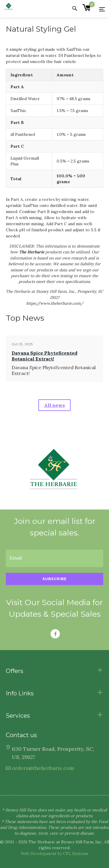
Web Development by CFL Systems (54, 853)
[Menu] (102, 9)
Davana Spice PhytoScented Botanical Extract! (44, 356)
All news (54, 405)
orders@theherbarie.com (43, 768)
